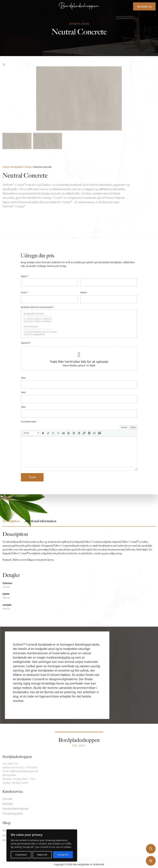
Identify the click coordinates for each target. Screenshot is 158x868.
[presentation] (31, 433)
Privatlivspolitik (13, 814)
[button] (31, 433)
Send (32, 477)
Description (11, 521)
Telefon (84, 293)
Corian (28, 167)
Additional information (40, 521)
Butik (6, 830)
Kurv (6, 835)
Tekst (23, 378)
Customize (21, 855)
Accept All (63, 855)
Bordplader (17, 167)
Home (6, 167)
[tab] (11, 521)
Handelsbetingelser (16, 809)
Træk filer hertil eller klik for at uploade (79, 362)
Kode (133, 427)
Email (24, 293)
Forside (7, 799)
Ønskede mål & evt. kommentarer (37, 307)
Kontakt (8, 804)
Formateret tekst (29, 422)
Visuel (124, 427)
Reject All (42, 855)
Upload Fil (25, 343)
